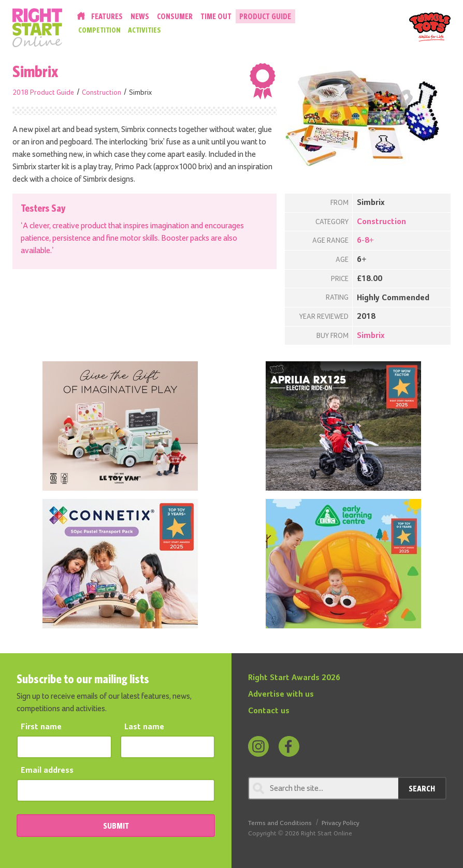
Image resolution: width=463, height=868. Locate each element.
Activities (144, 30)
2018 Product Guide (43, 93)
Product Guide (265, 16)
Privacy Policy (341, 823)
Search (422, 788)
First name (41, 727)
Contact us (269, 711)
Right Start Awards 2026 (294, 678)
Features (107, 16)
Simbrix (371, 336)
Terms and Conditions (280, 823)
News (140, 16)
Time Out (216, 16)
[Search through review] (323, 788)
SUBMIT (116, 826)
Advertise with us (281, 695)
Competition (99, 30)
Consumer (175, 16)
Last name (144, 727)
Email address (47, 771)
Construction (102, 93)
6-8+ (365, 241)
